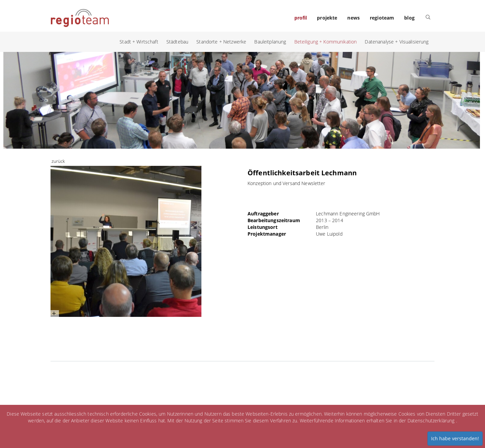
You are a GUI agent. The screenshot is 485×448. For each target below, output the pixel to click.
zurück (58, 161)
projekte (327, 18)
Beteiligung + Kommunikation (326, 42)
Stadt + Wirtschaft (139, 42)
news (353, 18)
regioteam (382, 18)
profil (301, 18)
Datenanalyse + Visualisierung (397, 42)
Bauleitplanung (270, 42)
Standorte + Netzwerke (221, 42)
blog (409, 18)
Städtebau (177, 42)
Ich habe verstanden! (455, 438)
